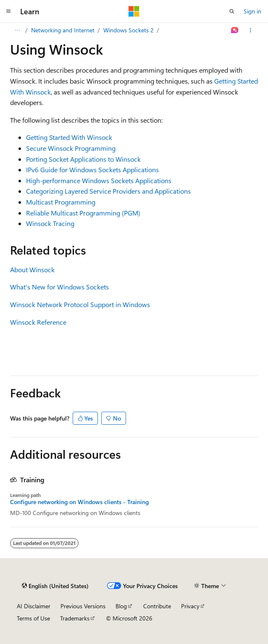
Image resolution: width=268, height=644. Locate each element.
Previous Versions (83, 606)
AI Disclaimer (34, 606)
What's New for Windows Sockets (59, 287)
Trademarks (75, 618)
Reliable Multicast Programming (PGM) (83, 213)
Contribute (157, 606)
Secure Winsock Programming (71, 148)
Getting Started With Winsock (69, 137)
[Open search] (232, 11)
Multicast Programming (61, 202)
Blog (121, 606)
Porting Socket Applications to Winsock (83, 159)
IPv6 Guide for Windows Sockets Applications (92, 170)
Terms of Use (33, 618)
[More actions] (251, 30)
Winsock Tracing (50, 223)
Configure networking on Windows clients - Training (79, 502)
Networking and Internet (63, 30)
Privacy (190, 606)
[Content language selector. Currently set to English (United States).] (55, 586)
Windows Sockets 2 (129, 30)
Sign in (252, 11)
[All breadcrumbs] (17, 30)
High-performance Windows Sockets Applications (99, 180)
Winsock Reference (38, 322)
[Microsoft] (134, 11)
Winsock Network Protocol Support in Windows (80, 304)
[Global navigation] (8, 11)
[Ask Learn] (235, 30)
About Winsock (32, 269)
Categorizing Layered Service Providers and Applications (108, 191)
